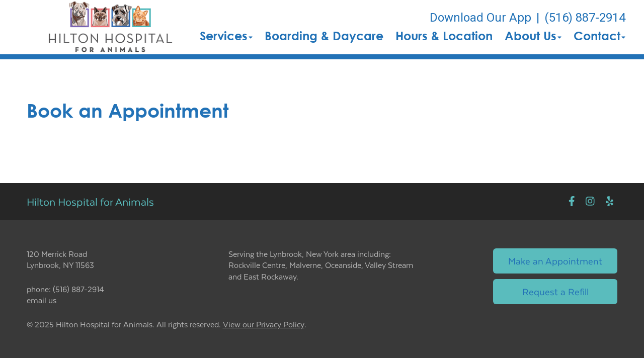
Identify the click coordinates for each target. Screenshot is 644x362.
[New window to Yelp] (610, 201)
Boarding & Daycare (324, 36)
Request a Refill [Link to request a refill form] (555, 291)
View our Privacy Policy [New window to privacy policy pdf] (264, 325)
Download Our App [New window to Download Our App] (480, 18)
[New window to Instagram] (590, 201)
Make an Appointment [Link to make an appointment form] (555, 261)
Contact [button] (599, 36)
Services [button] (226, 36)
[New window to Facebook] (572, 201)
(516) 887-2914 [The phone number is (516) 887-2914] (585, 18)
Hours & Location (444, 36)
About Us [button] (533, 36)
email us (42, 300)
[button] (110, 27)
